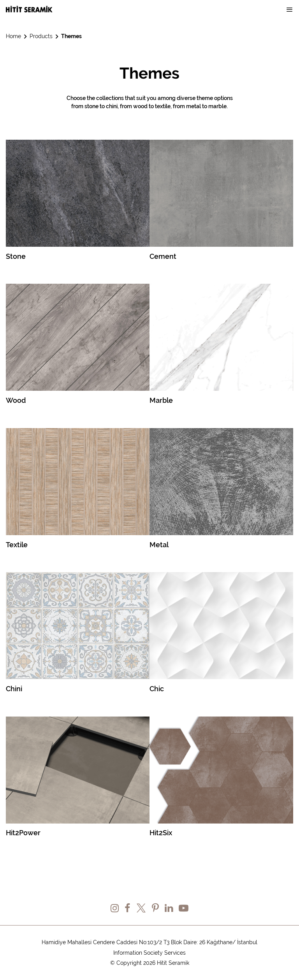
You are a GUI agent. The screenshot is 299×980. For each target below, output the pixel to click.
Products (41, 36)
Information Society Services (149, 953)
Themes (71, 36)
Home (13, 36)
